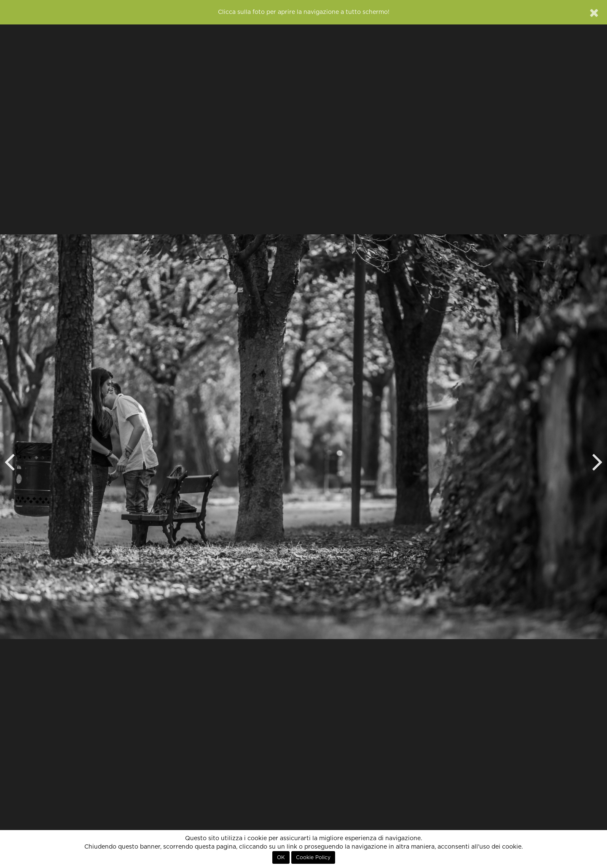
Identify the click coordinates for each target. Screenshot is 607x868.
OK (281, 857)
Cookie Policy (313, 857)
